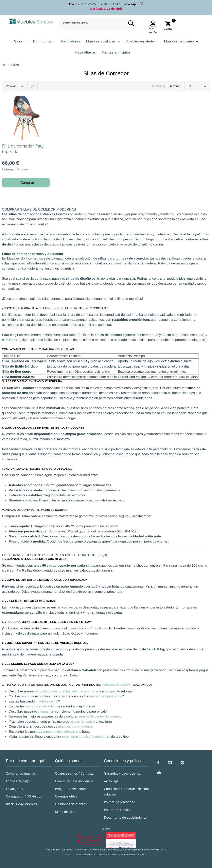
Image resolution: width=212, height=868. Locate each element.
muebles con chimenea (75, 726)
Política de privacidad (120, 802)
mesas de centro (82, 722)
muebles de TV (47, 701)
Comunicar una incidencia (74, 781)
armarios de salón (56, 732)
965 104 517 (112, 4)
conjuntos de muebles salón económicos (68, 691)
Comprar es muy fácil (22, 773)
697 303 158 (89, 4)
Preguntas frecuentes (71, 789)
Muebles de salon (116, 685)
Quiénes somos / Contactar (75, 773)
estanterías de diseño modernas (86, 737)
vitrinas (43, 711)
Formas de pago (18, 781)
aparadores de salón (40, 706)
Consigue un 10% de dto (24, 796)
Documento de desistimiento (125, 817)
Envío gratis (14, 789)
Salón (15, 65)
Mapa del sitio (65, 812)
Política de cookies (118, 810)
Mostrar (175, 86)
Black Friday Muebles (21, 804)
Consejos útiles (66, 796)
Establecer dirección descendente (33, 86)
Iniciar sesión (153, 30)
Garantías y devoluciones (122, 773)
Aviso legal (112, 781)
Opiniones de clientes (71, 804)
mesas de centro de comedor (101, 716)
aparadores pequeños (106, 696)
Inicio (4, 65)
